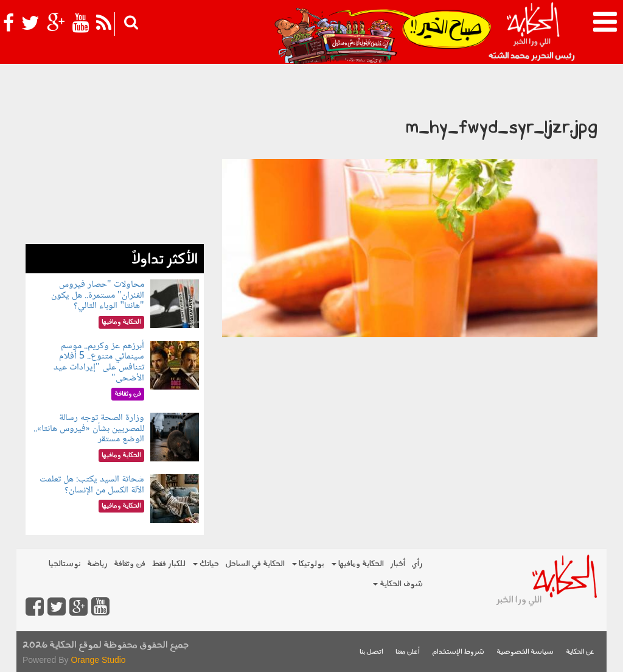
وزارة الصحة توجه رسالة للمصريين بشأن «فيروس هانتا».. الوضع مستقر (89, 429)
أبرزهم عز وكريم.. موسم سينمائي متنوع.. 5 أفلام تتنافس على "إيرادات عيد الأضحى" (99, 362)
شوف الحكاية (398, 584)
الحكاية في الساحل (255, 564)
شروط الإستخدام (458, 652)
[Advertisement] (115, 168)
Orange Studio (98, 660)
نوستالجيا (65, 564)
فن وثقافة (130, 564)
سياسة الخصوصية (525, 652)
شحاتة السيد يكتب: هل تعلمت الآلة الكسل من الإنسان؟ (92, 485)
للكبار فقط (169, 564)
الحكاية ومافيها (358, 564)
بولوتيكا (308, 564)
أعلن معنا (408, 652)
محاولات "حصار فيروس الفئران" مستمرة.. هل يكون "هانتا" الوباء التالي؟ (98, 295)
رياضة (97, 564)
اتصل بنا (371, 652)
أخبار (398, 564)
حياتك (206, 564)
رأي (417, 564)
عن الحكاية (580, 652)
